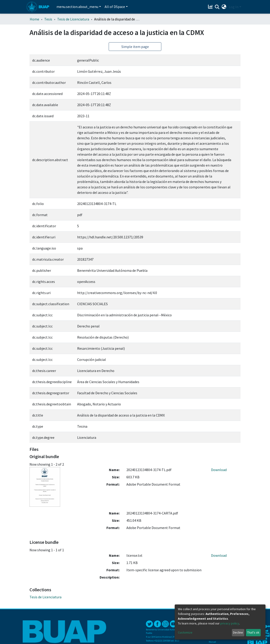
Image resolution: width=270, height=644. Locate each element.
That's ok (253, 632)
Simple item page (135, 47)
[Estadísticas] (211, 7)
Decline (238, 632)
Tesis (48, 19)
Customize (185, 632)
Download (219, 470)
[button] (224, 7)
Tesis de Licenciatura (73, 19)
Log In (234, 7)
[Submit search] (217, 7)
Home (34, 19)
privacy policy (230, 623)
